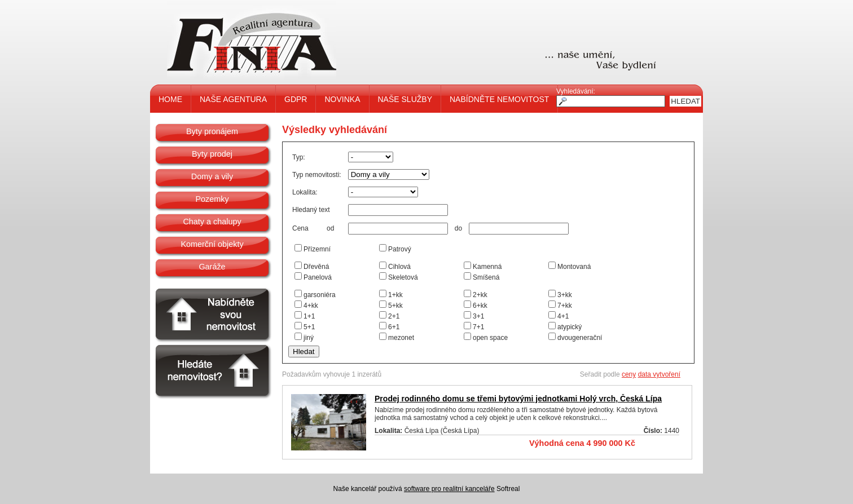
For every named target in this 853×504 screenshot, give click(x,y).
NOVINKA (342, 99)
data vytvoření (659, 374)
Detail (661, 444)
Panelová (318, 277)
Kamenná (487, 267)
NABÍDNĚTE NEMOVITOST (499, 99)
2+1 (394, 316)
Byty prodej (212, 154)
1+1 (309, 316)
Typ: (299, 157)
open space (490, 338)
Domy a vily (212, 176)
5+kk (395, 306)
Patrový (400, 249)
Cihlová (399, 267)
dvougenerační (580, 338)
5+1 (309, 327)
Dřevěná (316, 267)
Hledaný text (311, 210)
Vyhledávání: (576, 91)
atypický (570, 327)
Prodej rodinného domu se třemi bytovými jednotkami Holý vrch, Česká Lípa (518, 399)
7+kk (565, 306)
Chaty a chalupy (212, 222)
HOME (170, 99)
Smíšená (486, 277)
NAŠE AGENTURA (233, 99)
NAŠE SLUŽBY (405, 99)
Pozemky (212, 199)
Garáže (212, 267)
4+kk (311, 306)
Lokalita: (305, 192)
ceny (629, 374)
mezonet (401, 338)
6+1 (394, 327)
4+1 (563, 316)
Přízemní (317, 249)
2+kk (480, 295)
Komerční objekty (212, 244)
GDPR (296, 99)
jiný (309, 338)
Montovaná (574, 267)
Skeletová (403, 277)
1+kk (395, 295)
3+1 (478, 316)
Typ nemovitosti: (317, 175)
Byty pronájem (212, 131)
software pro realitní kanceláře (449, 489)
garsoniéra (320, 295)
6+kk (480, 306)
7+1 (478, 327)
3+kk (565, 295)
